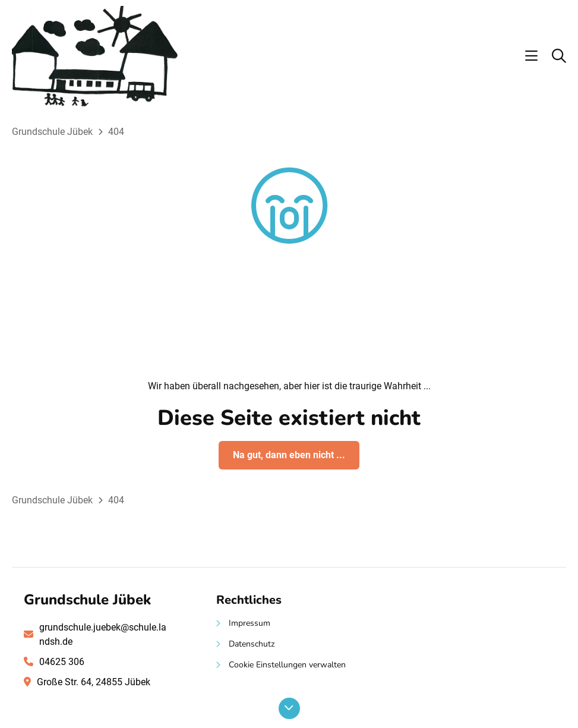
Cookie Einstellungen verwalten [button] (287, 665)
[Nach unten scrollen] (289, 708)
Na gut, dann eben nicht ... (289, 455)
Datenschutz (252, 644)
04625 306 (62, 662)
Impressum (249, 623)
